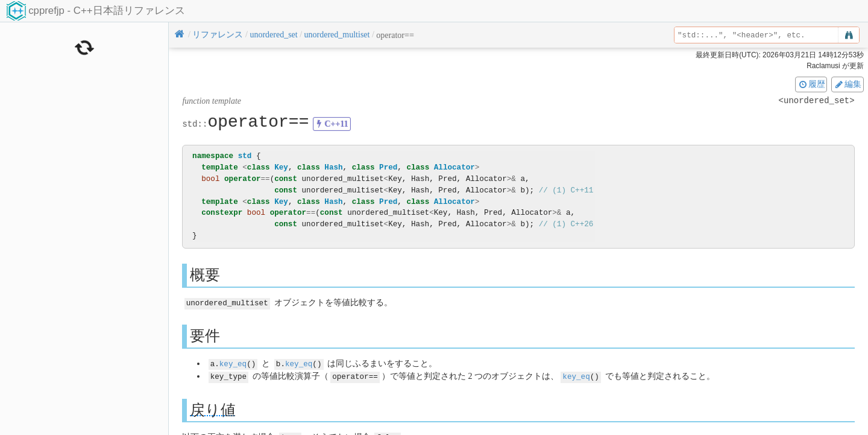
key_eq (233, 363)
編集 (848, 84)
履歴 (811, 84)
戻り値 (213, 408)
